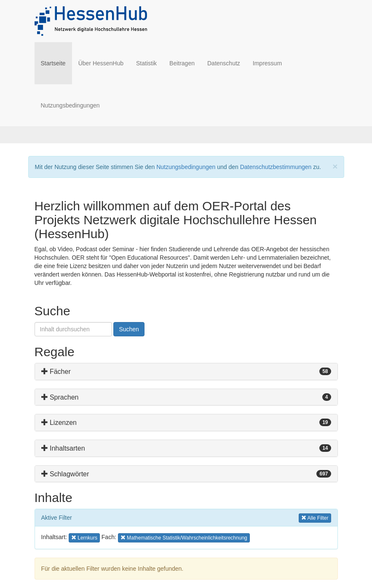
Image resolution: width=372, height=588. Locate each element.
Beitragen (182, 63)
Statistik (146, 63)
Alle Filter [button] (315, 517)
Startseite (56, 63)
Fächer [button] (56, 372)
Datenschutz (224, 63)
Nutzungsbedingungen (70, 105)
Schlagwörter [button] (65, 474)
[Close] (335, 166)
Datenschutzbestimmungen (276, 167)
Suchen (129, 329)
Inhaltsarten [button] (63, 448)
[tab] (186, 372)
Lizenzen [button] (59, 423)
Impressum (267, 63)
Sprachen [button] (60, 397)
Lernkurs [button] (84, 537)
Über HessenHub (101, 63)
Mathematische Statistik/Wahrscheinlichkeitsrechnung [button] (184, 537)
